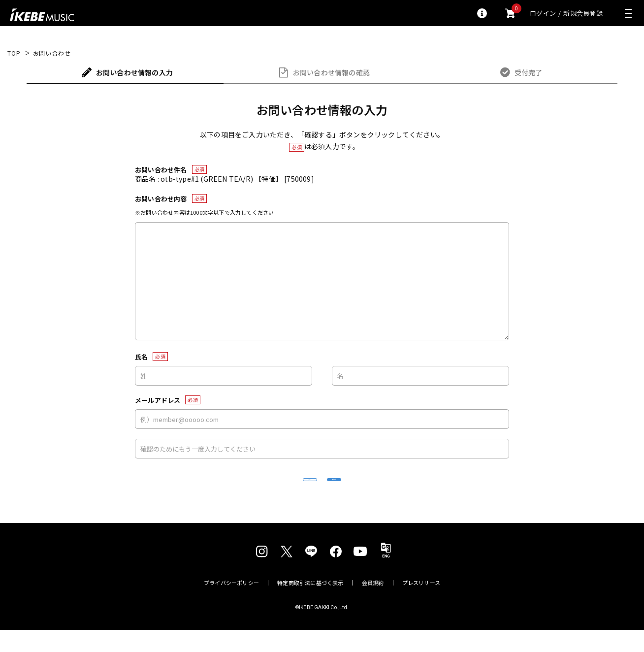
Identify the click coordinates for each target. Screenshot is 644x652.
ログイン (543, 13)
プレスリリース (421, 605)
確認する (394, 490)
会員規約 (373, 605)
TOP (14, 53)
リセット (251, 491)
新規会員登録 (583, 13)
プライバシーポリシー (231, 605)
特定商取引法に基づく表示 (310, 605)
